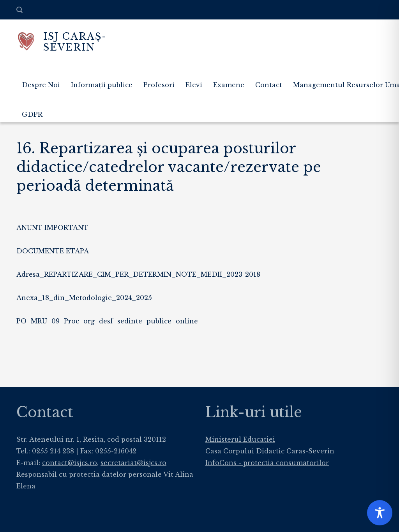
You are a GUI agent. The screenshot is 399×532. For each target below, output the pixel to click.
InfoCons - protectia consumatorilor (267, 463)
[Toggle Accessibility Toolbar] (380, 513)
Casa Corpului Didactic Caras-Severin (270, 451)
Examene (229, 85)
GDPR (32, 114)
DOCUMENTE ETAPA (53, 251)
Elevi (194, 85)
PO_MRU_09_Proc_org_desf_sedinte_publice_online (107, 321)
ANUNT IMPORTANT (52, 228)
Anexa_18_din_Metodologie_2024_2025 (84, 298)
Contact (269, 85)
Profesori (159, 85)
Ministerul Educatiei (240, 439)
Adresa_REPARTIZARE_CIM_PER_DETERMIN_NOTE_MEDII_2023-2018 (138, 274)
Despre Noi (41, 85)
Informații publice (102, 85)
